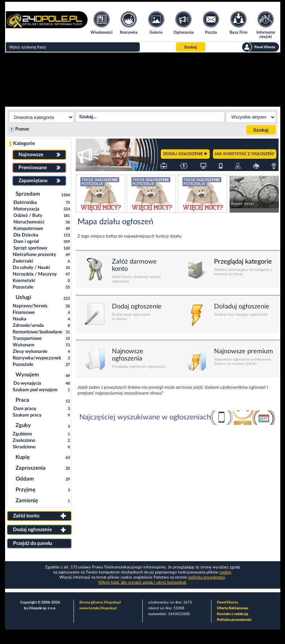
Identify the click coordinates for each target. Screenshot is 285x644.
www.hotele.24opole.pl (98, 608)
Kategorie (24, 144)
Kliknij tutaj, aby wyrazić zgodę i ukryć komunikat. (143, 582)
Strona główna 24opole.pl (100, 602)
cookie (225, 572)
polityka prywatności (207, 577)
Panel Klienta (227, 602)
